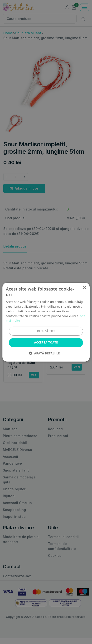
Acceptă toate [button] (46, 342)
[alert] (46, 322)
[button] (46, 353)
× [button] (84, 288)
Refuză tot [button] (46, 331)
